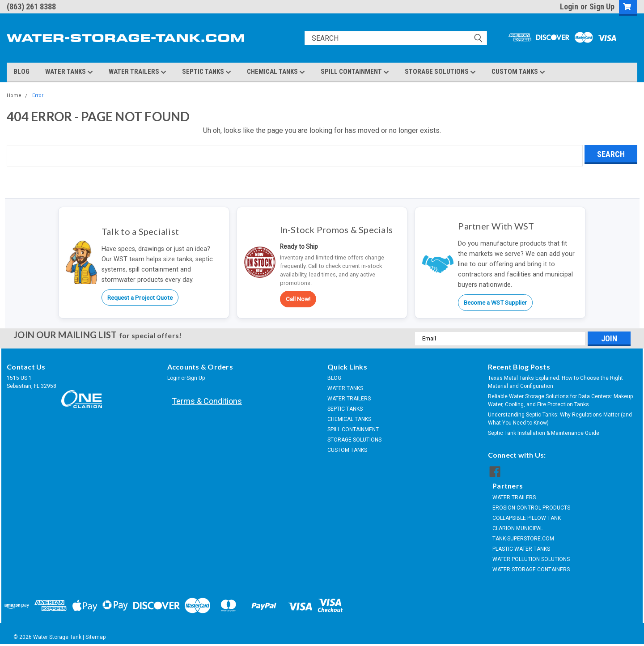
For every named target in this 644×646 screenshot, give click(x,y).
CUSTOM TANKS (518, 72)
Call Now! (298, 299)
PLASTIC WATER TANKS (521, 549)
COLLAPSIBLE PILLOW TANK (527, 518)
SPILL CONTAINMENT (355, 72)
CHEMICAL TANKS (276, 72)
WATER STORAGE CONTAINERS (531, 569)
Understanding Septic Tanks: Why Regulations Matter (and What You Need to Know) (560, 419)
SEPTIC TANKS (207, 72)
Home (14, 96)
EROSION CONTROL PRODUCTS (531, 508)
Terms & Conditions (207, 401)
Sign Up (602, 6)
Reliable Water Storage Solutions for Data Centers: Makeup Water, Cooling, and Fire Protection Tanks (560, 400)
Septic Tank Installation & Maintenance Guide (544, 433)
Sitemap (95, 637)
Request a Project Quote (140, 297)
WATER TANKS (69, 72)
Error (38, 96)
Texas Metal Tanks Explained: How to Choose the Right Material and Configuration (555, 382)
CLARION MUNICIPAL (518, 528)
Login (569, 6)
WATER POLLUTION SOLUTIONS (531, 559)
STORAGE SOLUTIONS (440, 72)
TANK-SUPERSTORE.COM (523, 539)
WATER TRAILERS (138, 72)
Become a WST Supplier (495, 302)
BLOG (21, 72)
